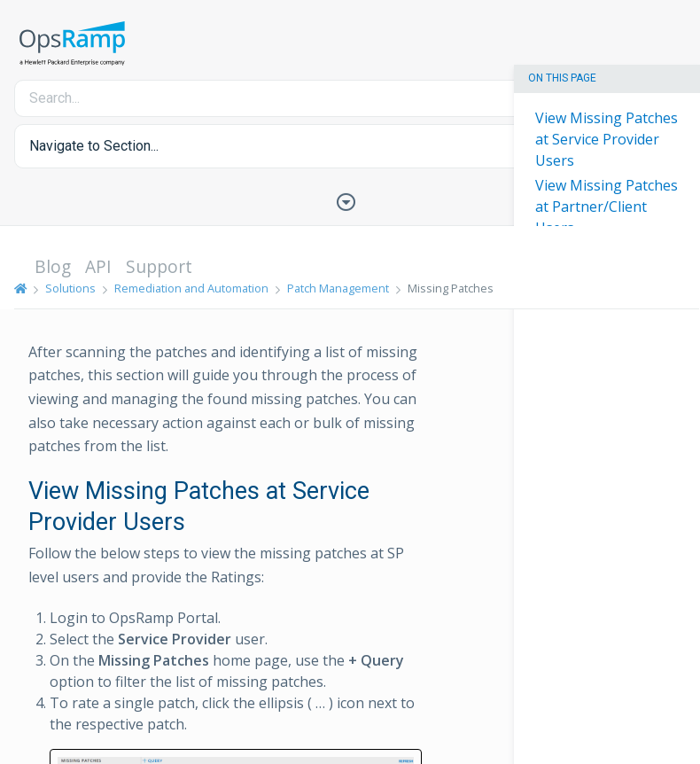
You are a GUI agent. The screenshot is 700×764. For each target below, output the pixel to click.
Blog (53, 266)
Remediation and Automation (191, 288)
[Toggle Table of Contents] (350, 200)
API (98, 266)
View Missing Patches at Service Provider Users (607, 139)
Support (159, 266)
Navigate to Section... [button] (94, 146)
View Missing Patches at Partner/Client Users (607, 207)
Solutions (70, 288)
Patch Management (338, 288)
